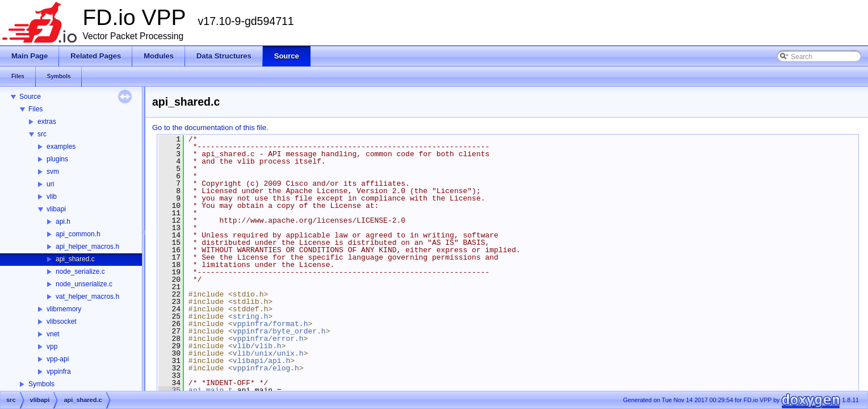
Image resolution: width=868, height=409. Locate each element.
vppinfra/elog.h (266, 368)
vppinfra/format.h (271, 324)
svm (53, 172)
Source (30, 97)
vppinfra (59, 372)
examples (61, 147)
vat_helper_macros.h (87, 297)
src (42, 134)
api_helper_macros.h (87, 247)
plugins (57, 159)
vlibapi (56, 209)
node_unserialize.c (84, 284)
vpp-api (58, 359)
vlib (52, 197)
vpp (52, 347)
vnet (53, 334)
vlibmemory (64, 309)
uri (50, 184)
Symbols (41, 384)
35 (169, 390)
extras (47, 122)
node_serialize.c (80, 272)
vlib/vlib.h (257, 346)
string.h (250, 316)
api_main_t (211, 390)
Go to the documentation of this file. (210, 128)
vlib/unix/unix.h (268, 353)
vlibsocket (62, 322)
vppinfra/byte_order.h (279, 331)
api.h (63, 222)
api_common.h (78, 234)
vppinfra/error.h (268, 339)
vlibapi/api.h (261, 361)
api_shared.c (75, 259)
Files (35, 109)
